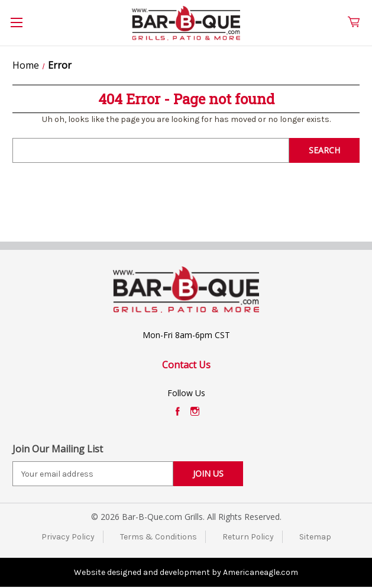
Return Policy (248, 537)
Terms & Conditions (158, 537)
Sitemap (315, 537)
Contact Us (186, 365)
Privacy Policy (68, 537)
